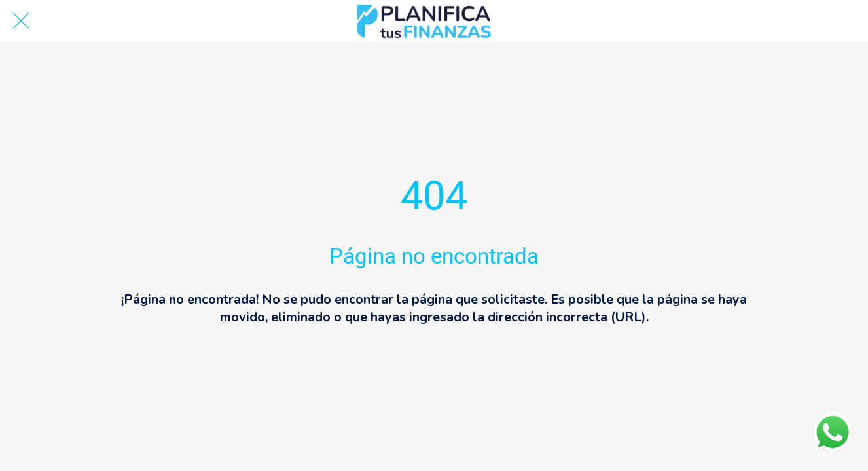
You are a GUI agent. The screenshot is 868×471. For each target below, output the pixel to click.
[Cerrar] (21, 21)
